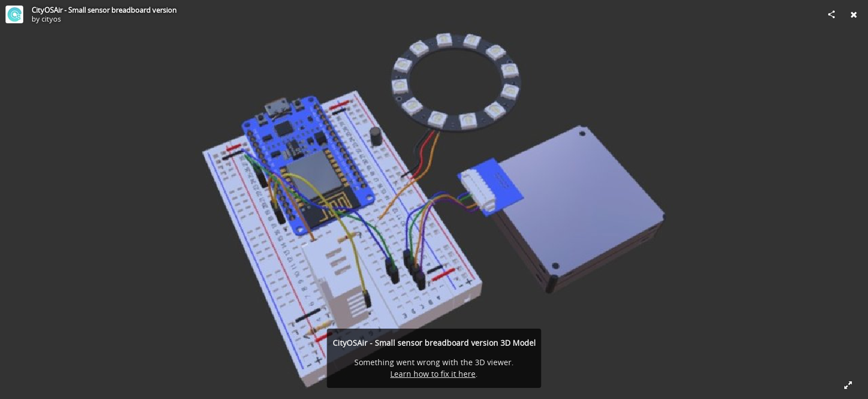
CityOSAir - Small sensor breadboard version (104, 10)
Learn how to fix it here (433, 374)
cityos (51, 19)
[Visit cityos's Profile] (14, 14)
